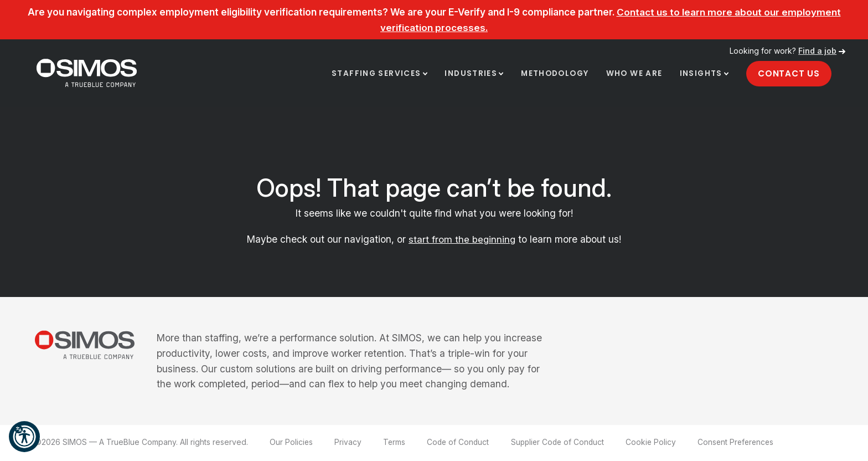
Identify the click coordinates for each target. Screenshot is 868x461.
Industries (465, 75)
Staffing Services (370, 75)
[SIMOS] (89, 74)
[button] (24, 437)
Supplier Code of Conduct (562, 443)
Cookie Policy (657, 443)
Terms (395, 443)
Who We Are (632, 75)
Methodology (551, 75)
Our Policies (291, 443)
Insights (700, 75)
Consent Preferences (743, 443)
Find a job (817, 51)
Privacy (348, 443)
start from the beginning (462, 241)
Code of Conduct (460, 443)
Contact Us (788, 75)
